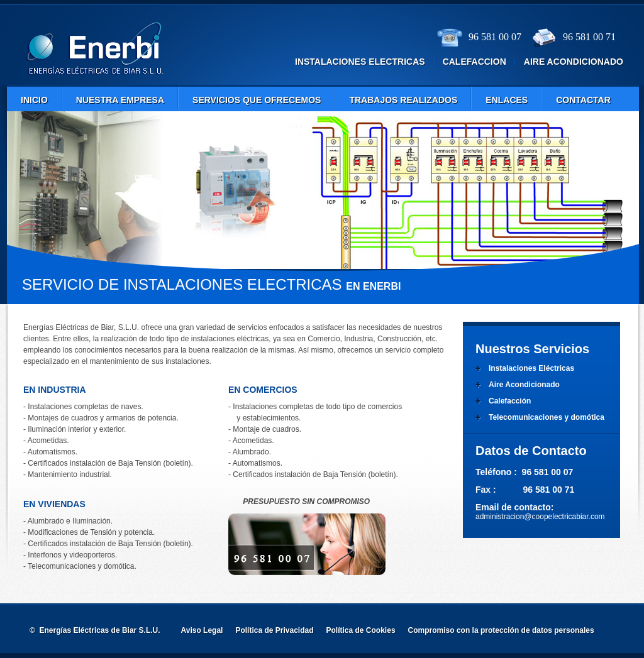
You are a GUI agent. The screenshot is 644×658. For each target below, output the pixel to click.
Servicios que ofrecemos (257, 100)
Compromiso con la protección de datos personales (501, 630)
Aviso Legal (202, 630)
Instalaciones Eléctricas (531, 368)
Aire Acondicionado (524, 385)
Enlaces (507, 100)
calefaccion (475, 62)
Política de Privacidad (274, 630)
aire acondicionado (574, 62)
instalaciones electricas (360, 62)
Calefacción (510, 401)
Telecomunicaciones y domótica (547, 417)
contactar (583, 100)
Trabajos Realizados (403, 100)
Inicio (34, 100)
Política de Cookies (361, 630)
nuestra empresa (120, 100)
